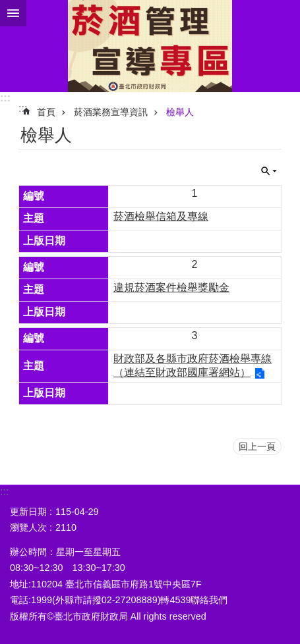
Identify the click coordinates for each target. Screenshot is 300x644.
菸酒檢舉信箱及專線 (161, 216)
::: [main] (23, 108)
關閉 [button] (13, 13)
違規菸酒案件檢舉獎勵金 (171, 287)
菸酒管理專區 (150, 46)
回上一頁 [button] (257, 446)
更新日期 (28, 512)
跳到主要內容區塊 (7, 7)
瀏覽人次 (28, 527)
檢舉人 (180, 112)
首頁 (46, 112)
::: (5, 98)
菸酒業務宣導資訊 (111, 112)
